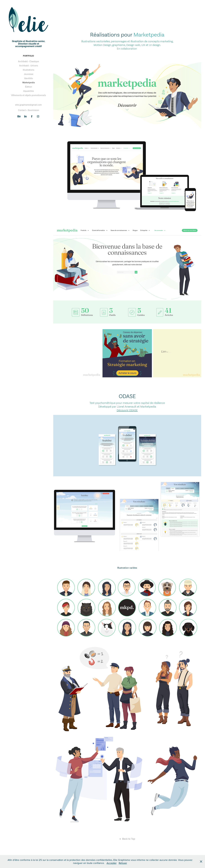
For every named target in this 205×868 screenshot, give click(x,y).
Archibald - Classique (28, 61)
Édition (29, 87)
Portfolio (28, 56)
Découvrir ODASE (127, 410)
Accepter (112, 863)
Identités (29, 78)
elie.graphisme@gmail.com (28, 105)
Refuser (123, 863)
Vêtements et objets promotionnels (28, 95)
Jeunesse (29, 74)
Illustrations (28, 70)
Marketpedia (29, 82)
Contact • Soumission (29, 110)
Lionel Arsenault (127, 407)
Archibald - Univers (29, 66)
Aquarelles (29, 91)
